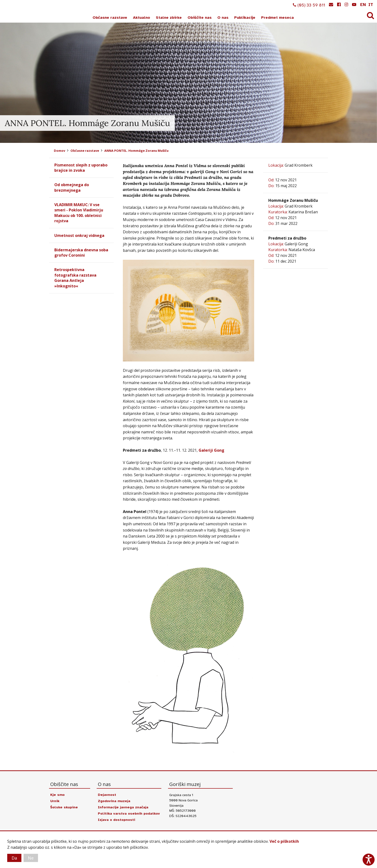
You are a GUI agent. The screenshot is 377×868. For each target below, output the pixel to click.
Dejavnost (107, 795)
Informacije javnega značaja (123, 807)
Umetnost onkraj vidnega (79, 235)
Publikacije (245, 18)
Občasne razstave (110, 18)
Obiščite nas (200, 18)
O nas (223, 18)
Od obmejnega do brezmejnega (72, 187)
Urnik (55, 801)
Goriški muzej (21, 12)
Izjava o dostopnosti (117, 820)
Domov (60, 151)
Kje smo (57, 795)
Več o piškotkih (284, 842)
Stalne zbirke (169, 18)
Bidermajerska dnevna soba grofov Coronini (81, 253)
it (371, 5)
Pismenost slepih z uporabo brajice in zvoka (81, 168)
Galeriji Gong (211, 450)
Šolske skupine (64, 807)
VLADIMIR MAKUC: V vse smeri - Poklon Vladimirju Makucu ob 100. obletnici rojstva (79, 213)
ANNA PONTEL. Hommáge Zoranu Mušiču (136, 151)
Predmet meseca (277, 18)
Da (14, 858)
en (363, 5)
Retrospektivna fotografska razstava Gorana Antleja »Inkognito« (75, 278)
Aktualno (141, 18)
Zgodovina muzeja (114, 801)
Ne (31, 858)
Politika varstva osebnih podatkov (129, 813)
